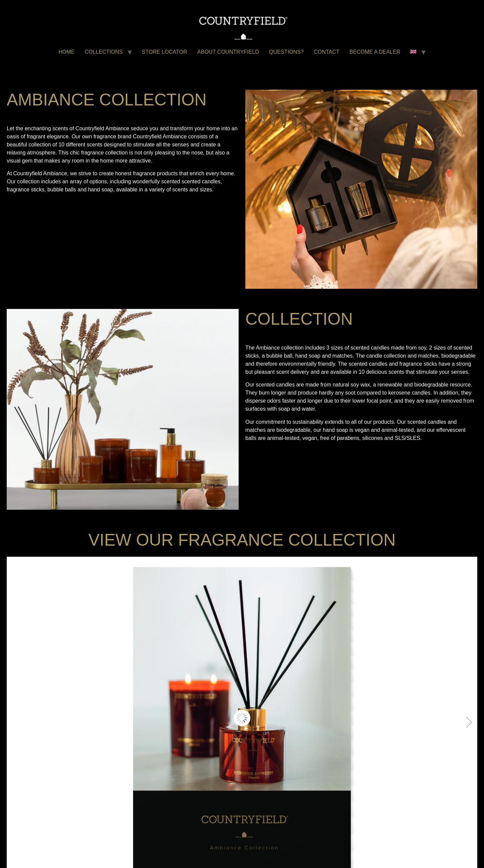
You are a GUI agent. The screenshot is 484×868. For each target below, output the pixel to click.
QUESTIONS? (287, 52)
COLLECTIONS (104, 52)
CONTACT (327, 52)
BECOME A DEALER (375, 52)
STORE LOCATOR (165, 52)
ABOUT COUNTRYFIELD (228, 52)
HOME (67, 52)
